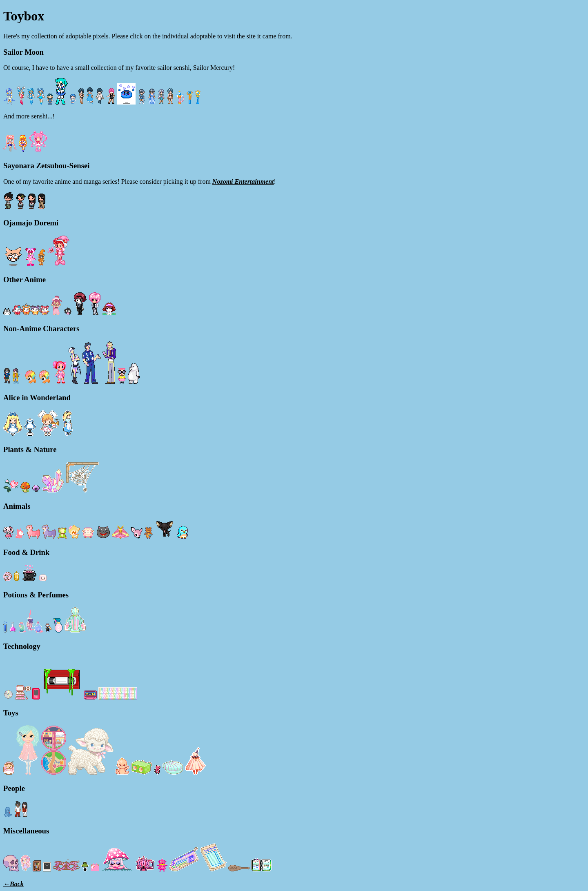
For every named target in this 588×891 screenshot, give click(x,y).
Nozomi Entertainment (243, 182)
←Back (13, 884)
